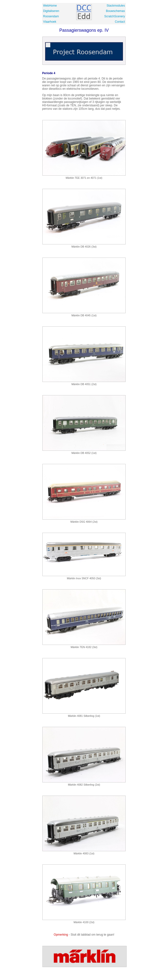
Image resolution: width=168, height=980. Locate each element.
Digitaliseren (51, 11)
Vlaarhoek (50, 22)
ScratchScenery (115, 16)
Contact (120, 22)
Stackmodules (116, 6)
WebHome (50, 6)
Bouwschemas (115, 11)
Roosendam (51, 16)
